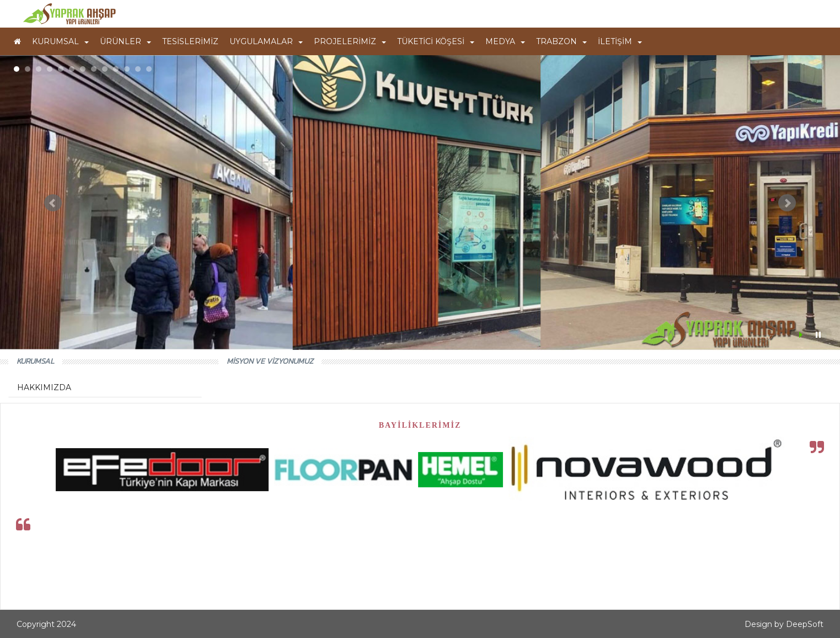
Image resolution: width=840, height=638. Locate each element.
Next (787, 203)
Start (802, 335)
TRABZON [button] (561, 41)
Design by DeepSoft (784, 624)
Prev (53, 203)
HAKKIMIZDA (44, 387)
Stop (818, 335)
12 (138, 69)
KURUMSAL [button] (60, 41)
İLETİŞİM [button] (620, 41)
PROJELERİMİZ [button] (350, 41)
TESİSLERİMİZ (190, 41)
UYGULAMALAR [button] (266, 41)
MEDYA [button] (505, 41)
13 (149, 69)
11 (127, 69)
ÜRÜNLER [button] (125, 41)
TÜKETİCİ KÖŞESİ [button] (436, 41)
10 (116, 69)
